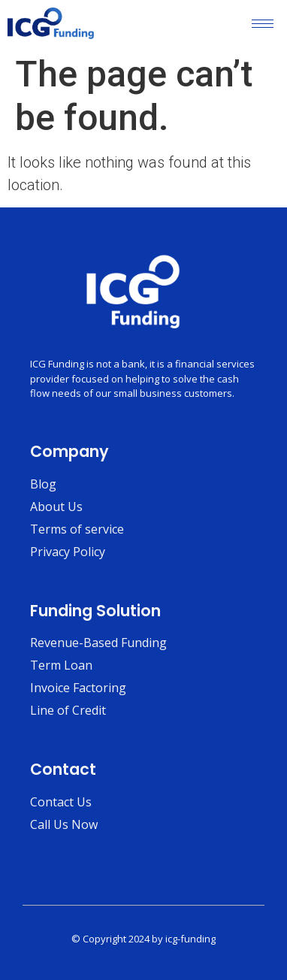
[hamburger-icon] (263, 24)
